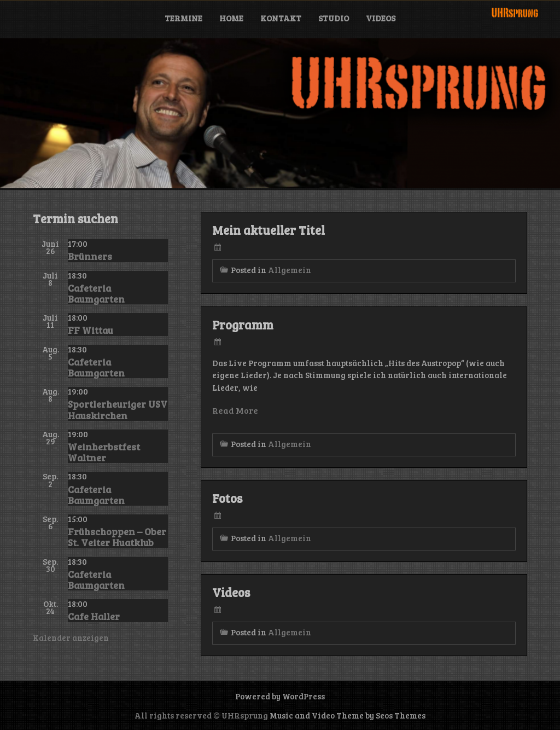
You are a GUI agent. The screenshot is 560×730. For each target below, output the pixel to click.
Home (231, 18)
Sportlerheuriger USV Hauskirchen (118, 409)
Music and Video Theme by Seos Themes (348, 715)
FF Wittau (91, 330)
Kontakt (281, 18)
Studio (334, 18)
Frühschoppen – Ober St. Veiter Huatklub (117, 537)
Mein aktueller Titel (269, 230)
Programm (243, 325)
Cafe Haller (94, 616)
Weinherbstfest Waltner (104, 452)
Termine (183, 18)
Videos (381, 18)
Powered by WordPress (280, 696)
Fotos (227, 498)
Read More (235, 410)
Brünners (90, 256)
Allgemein (290, 270)
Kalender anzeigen (71, 638)
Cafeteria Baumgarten (96, 293)
